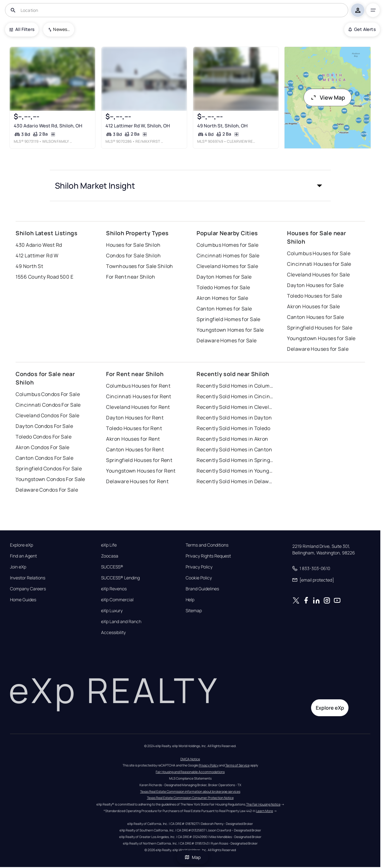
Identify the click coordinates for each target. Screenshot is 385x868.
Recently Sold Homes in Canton (234, 449)
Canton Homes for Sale (224, 309)
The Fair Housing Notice (263, 804)
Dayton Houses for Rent (135, 418)
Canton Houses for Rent (135, 449)
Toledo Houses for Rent (134, 428)
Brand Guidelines (202, 589)
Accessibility (113, 632)
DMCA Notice (190, 759)
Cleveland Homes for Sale (227, 266)
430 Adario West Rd (39, 245)
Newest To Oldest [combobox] (61, 29)
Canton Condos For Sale (44, 458)
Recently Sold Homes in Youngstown (236, 471)
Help (190, 600)
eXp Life (109, 545)
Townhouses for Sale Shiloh (139, 266)
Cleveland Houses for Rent (138, 407)
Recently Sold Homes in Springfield (236, 460)
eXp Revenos (114, 589)
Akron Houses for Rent (133, 439)
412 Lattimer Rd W (37, 255)
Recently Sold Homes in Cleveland (236, 407)
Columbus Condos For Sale (48, 394)
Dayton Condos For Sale (44, 426)
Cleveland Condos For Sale (47, 415)
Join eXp (18, 567)
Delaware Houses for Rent (137, 481)
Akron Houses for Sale (313, 306)
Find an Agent (23, 556)
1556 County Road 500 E (44, 277)
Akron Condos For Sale (42, 447)
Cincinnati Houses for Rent (139, 396)
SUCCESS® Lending (120, 578)
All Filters (22, 29)
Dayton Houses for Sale (315, 285)
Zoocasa (110, 556)
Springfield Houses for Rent (139, 460)
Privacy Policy (199, 567)
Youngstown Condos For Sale (50, 479)
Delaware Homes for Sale (227, 340)
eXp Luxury (112, 611)
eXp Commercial (117, 600)
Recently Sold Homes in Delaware (236, 481)
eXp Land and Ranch (121, 622)
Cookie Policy (199, 578)
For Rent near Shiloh (131, 277)
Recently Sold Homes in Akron (232, 439)
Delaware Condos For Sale (47, 490)
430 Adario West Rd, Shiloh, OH (48, 126)
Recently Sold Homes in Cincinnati (236, 396)
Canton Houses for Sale (315, 317)
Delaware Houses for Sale (318, 349)
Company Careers (28, 589)
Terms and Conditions (207, 545)
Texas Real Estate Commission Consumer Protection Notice (190, 798)
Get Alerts (362, 29)
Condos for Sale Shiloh (133, 255)
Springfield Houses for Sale (320, 328)
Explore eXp (22, 545)
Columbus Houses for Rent (138, 386)
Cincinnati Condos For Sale (48, 405)
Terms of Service (237, 765)
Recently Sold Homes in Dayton (234, 418)
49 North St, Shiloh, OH (222, 126)
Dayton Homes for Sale (224, 277)
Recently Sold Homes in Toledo (233, 428)
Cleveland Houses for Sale (318, 275)
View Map (328, 97)
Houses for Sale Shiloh (133, 245)
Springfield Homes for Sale (228, 319)
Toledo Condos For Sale (44, 437)
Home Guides (23, 600)
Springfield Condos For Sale (49, 469)
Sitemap (194, 611)
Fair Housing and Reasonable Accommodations (190, 772)
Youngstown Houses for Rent (141, 471)
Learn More (265, 811)
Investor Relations (28, 578)
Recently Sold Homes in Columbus (236, 386)
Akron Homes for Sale (222, 298)
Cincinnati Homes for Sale (228, 255)
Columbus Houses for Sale (319, 253)
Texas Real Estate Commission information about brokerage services (190, 791)
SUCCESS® (112, 567)
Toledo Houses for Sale (314, 296)
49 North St (29, 266)
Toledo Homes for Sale (223, 287)
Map (192, 857)
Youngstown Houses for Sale (321, 338)
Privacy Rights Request (208, 556)
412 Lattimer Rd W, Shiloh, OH (138, 126)
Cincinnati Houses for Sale (319, 264)
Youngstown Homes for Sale (230, 330)
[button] (190, 186)
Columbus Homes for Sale (227, 245)
